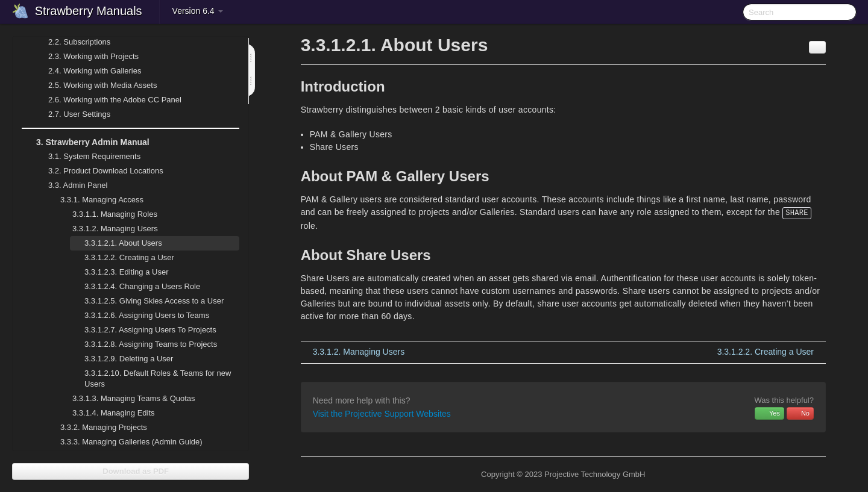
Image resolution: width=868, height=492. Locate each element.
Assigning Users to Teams (147, 315)
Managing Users (108, 229)
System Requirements (87, 157)
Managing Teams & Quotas (127, 399)
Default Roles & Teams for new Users (158, 378)
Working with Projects (86, 57)
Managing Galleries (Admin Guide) (124, 442)
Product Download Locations (106, 171)
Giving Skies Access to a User (154, 301)
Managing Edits (106, 413)
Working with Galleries (87, 71)
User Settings (72, 114)
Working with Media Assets (95, 86)
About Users (123, 243)
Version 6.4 (198, 11)
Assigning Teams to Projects (151, 344)
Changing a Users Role (142, 286)
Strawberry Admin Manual (86, 142)
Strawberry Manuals (89, 11)
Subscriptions (79, 42)
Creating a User (129, 257)
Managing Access (95, 200)
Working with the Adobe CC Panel (108, 100)
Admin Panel (71, 185)
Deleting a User (129, 359)
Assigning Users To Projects (150, 330)
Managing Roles (108, 214)
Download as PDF (131, 471)
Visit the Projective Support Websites (382, 414)
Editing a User (126, 272)
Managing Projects (96, 428)
